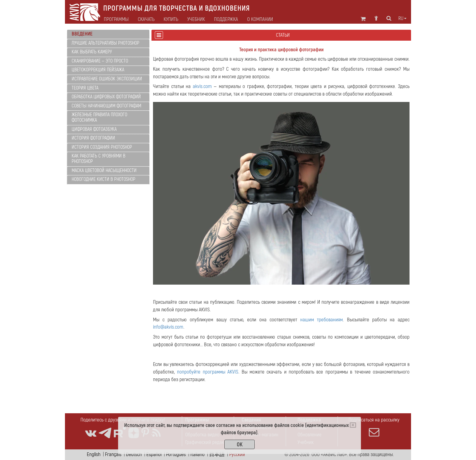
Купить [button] (171, 19)
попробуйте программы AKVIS (208, 372)
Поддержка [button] (226, 19)
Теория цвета (85, 88)
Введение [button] (82, 34)
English (94, 454)
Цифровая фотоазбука (94, 129)
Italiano (197, 454)
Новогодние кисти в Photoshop (104, 179)
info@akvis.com (168, 327)
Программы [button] (116, 19)
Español (154, 454)
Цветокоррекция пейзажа (98, 70)
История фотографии (93, 138)
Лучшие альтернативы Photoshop (105, 43)
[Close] (353, 425)
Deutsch (134, 454)
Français (113, 454)
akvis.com (202, 86)
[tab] (108, 34)
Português (176, 454)
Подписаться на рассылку (374, 427)
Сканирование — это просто (100, 61)
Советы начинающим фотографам (106, 106)
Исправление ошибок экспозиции (107, 79)
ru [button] (402, 19)
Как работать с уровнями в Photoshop (99, 159)
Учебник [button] (196, 19)
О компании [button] (260, 19)
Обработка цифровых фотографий (106, 97)
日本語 (217, 454)
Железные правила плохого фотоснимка (99, 117)
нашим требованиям (321, 320)
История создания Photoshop (102, 147)
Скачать (146, 19)
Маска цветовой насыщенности (104, 171)
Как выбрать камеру (92, 52)
